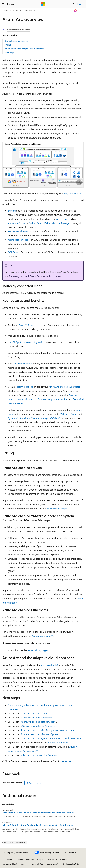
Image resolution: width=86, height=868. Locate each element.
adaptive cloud (48, 665)
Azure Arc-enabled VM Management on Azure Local (48, 730)
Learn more (66, 761)
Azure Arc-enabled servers (34, 713)
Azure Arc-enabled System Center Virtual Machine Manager (52, 738)
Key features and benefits (16, 41)
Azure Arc (27, 10)
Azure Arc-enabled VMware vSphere (40, 734)
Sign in (81, 4)
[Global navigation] (3, 4)
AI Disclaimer (8, 859)
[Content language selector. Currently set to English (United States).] (16, 853)
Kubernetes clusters (18, 231)
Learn (5, 10)
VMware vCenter (17, 223)
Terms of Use (37, 864)
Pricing (8, 45)
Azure (15, 10)
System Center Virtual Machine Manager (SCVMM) (34, 418)
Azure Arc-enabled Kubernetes (64, 387)
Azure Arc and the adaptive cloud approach (25, 49)
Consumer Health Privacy (14, 864)
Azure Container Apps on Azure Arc (49, 399)
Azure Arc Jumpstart (58, 742)
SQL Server (14, 252)
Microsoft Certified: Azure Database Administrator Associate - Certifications (37, 825)
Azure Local (62, 219)
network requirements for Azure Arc (39, 755)
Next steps (9, 53)
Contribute (52, 859)
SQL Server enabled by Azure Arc (38, 726)
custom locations (24, 387)
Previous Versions (26, 859)
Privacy (64, 859)
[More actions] (81, 11)
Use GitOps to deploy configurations (27, 342)
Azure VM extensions (30, 325)
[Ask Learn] (76, 11)
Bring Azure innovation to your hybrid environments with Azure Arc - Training (38, 813)
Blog (39, 859)
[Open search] (73, 4)
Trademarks (52, 864)
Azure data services (18, 240)
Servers (12, 211)
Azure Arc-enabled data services (37, 722)
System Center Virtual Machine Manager (49, 223)
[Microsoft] (43, 4)
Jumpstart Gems (72, 193)
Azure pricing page (56, 509)
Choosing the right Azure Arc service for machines (36, 276)
